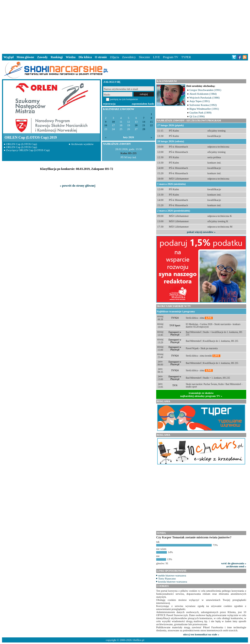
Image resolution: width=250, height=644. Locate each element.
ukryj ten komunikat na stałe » (201, 634)
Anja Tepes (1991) (200, 101)
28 (144, 129)
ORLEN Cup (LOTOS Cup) (22, 144)
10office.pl (138, 640)
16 (106, 125)
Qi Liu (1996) (197, 116)
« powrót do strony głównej (78, 186)
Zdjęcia (115, 57)
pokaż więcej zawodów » (201, 232)
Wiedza (70, 57)
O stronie (101, 57)
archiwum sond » (236, 566)
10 (113, 122)
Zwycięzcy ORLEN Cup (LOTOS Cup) (28, 150)
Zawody (42, 57)
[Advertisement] (125, 26)
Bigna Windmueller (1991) (204, 109)
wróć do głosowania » (234, 563)
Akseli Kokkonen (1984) (203, 94)
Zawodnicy (129, 57)
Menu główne (25, 57)
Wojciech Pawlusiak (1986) (204, 98)
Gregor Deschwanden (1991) (205, 90)
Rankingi (57, 57)
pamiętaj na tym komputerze (124, 99)
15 (151, 122)
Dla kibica (85, 57)
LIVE (156, 57)
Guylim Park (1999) (200, 112)
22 (151, 125)
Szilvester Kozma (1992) (203, 105)
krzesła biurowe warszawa (173, 582)
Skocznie (144, 57)
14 (144, 122)
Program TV (171, 57)
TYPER (186, 57)
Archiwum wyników (82, 144)
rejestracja (109, 104)
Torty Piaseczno (167, 578)
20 (136, 125)
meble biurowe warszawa (172, 575)
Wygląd (9, 57)
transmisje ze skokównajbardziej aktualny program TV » (201, 394)
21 (144, 125)
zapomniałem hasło (143, 104)
